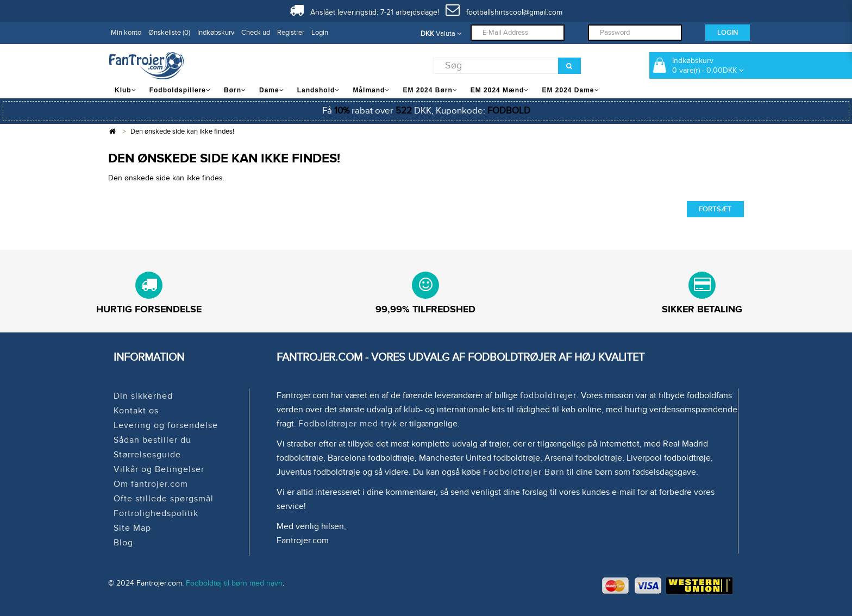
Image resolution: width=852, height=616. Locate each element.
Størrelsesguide (147, 455)
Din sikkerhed (143, 396)
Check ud (256, 33)
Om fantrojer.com (151, 484)
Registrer (291, 33)
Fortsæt (715, 209)
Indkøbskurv (216, 33)
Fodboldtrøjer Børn (524, 472)
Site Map (132, 528)
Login (320, 33)
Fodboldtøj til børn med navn (234, 583)
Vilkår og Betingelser (159, 469)
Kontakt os (136, 411)
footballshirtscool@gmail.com (504, 12)
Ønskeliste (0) (169, 33)
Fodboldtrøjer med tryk (348, 424)
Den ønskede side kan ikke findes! (182, 131)
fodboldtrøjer (548, 395)
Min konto (126, 33)
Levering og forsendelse (166, 425)
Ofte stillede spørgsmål (164, 499)
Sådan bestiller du (152, 440)
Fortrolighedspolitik (156, 513)
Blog (123, 543)
